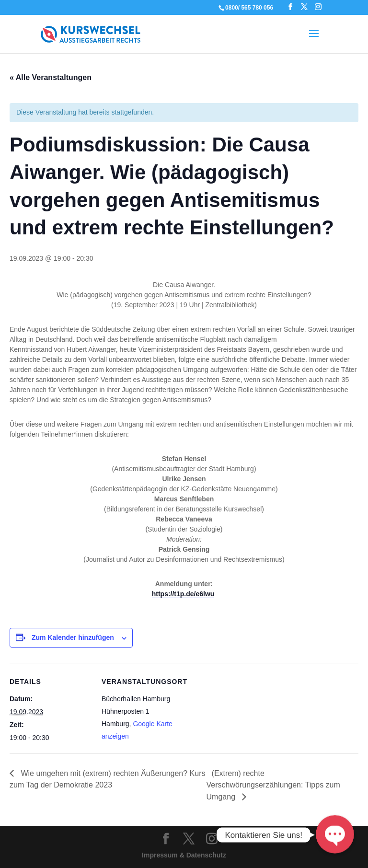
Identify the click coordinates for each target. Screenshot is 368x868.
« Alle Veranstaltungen (51, 77)
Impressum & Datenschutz (184, 855)
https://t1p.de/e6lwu (183, 594)
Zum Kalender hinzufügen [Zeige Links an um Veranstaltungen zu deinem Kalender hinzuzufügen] (73, 637)
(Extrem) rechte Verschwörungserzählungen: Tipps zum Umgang (273, 785)
